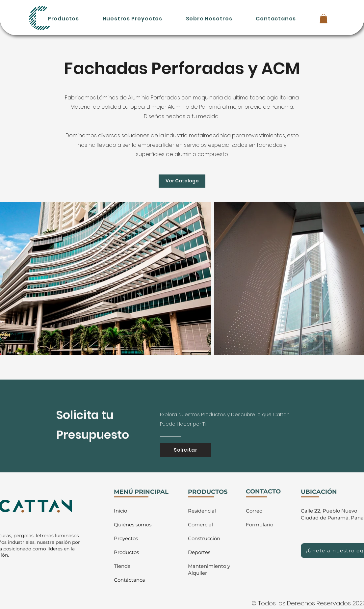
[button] (324, 19)
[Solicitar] (186, 450)
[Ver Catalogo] (182, 181)
